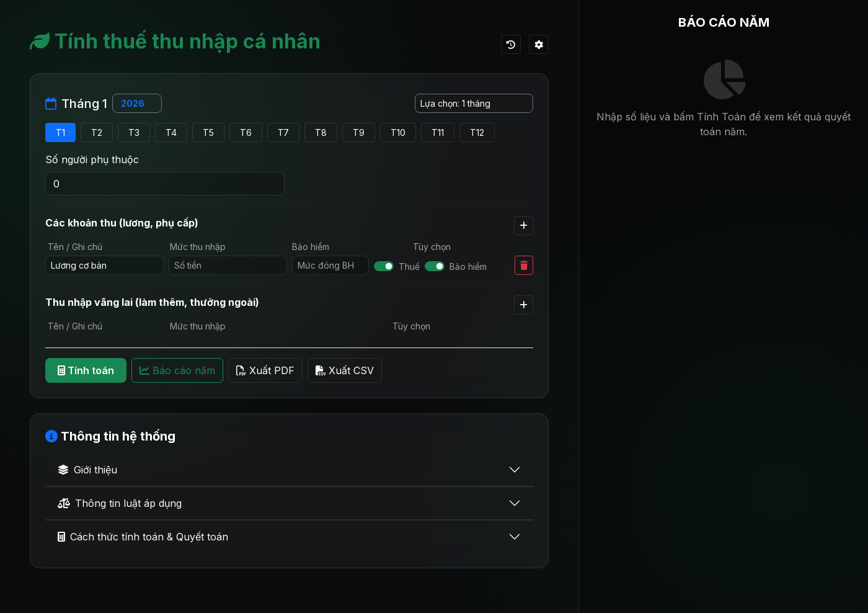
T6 (246, 132)
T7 (283, 132)
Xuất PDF (265, 370)
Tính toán (86, 370)
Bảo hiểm (468, 266)
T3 (134, 132)
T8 (321, 132)
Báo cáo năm (177, 370)
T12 (477, 132)
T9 (359, 132)
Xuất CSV (345, 370)
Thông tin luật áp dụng (120, 503)
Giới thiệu (87, 470)
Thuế (409, 266)
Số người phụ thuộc (92, 159)
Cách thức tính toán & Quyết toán (143, 537)
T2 (97, 132)
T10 (398, 132)
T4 (171, 132)
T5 (208, 132)
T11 (438, 132)
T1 (60, 132)
